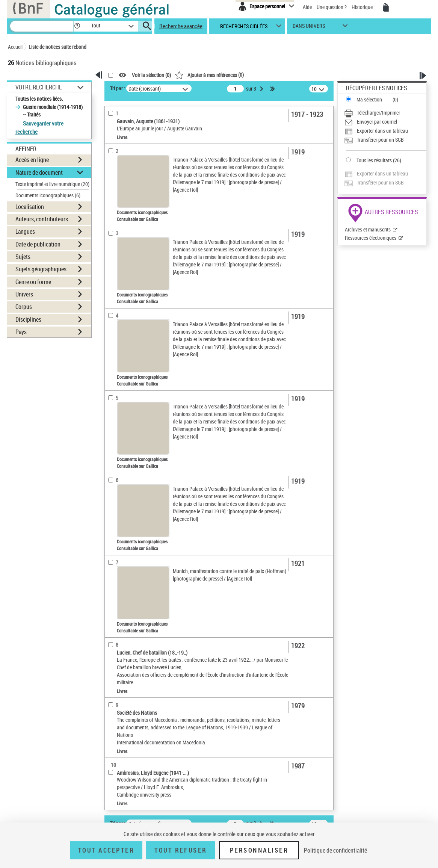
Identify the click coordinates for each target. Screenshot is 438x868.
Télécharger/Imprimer (378, 113)
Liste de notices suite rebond (57, 47)
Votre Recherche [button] (39, 87)
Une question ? (332, 7)
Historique (363, 7)
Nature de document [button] (39, 172)
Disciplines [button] (28, 319)
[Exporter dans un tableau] (385, 131)
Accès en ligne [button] (32, 160)
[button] (77, 26)
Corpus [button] (24, 307)
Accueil (15, 47)
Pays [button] (21, 332)
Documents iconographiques (48, 195)
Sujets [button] (23, 257)
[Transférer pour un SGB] (385, 140)
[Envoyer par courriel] (385, 122)
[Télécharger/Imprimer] (385, 113)
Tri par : (118, 88)
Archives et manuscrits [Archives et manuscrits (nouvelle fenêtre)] (368, 229)
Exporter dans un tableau (382, 131)
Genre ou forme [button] (33, 282)
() (209, 75)
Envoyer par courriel (377, 122)
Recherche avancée (181, 26)
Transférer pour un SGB (380, 140)
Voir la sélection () (151, 75)
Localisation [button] (30, 207)
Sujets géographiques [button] (41, 269)
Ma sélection (369, 99)
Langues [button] (25, 231)
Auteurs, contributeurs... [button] (44, 219)
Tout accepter (106, 850)
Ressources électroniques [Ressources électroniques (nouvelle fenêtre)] (371, 238)
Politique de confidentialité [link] (335, 850)
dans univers (309, 28)
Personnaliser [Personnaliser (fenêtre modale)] (259, 850)
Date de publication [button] (38, 244)
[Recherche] (42, 26)
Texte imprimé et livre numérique (52, 184)
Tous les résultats (374, 160)
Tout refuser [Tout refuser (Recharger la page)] (180, 850)
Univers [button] (24, 294)
